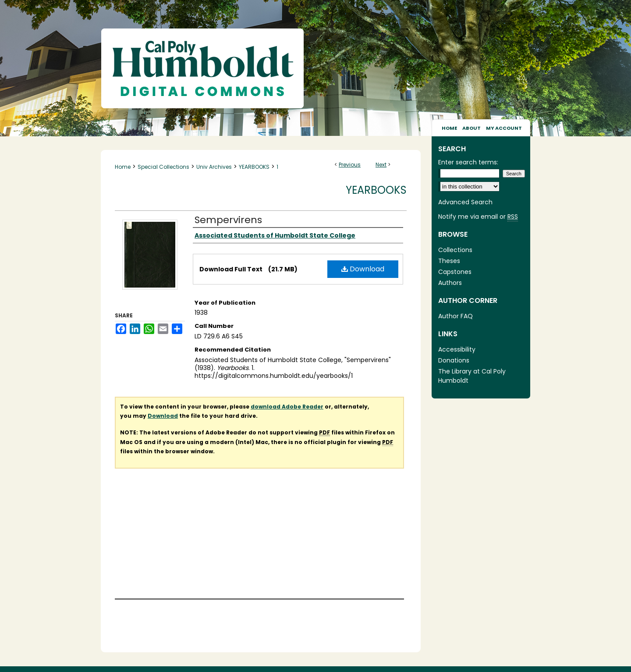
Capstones (455, 272)
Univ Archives (214, 167)
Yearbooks (376, 190)
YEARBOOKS (254, 167)
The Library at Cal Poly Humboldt (472, 376)
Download (363, 269)
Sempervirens (228, 220)
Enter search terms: (468, 162)
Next (381, 165)
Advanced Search (465, 202)
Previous (350, 165)
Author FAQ (456, 316)
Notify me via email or (478, 217)
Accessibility (457, 349)
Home (123, 167)
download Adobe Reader (287, 407)
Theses (449, 261)
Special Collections (163, 167)
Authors (450, 283)
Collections (455, 250)
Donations (454, 360)
